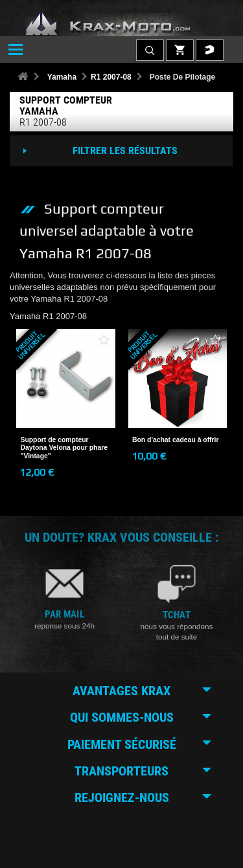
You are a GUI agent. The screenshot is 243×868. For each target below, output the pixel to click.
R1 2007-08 (111, 77)
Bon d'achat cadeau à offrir (176, 440)
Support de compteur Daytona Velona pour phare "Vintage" (64, 448)
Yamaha (62, 77)
